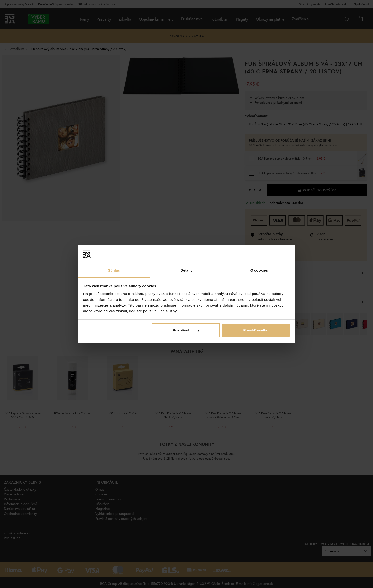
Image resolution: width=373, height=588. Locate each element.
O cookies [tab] (259, 270)
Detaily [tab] (186, 270)
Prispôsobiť (186, 330)
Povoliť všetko (256, 330)
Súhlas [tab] (114, 270)
